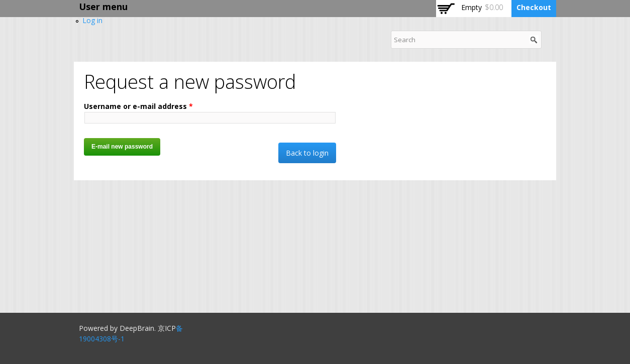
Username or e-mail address (138, 106)
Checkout (534, 7)
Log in (92, 20)
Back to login (307, 153)
